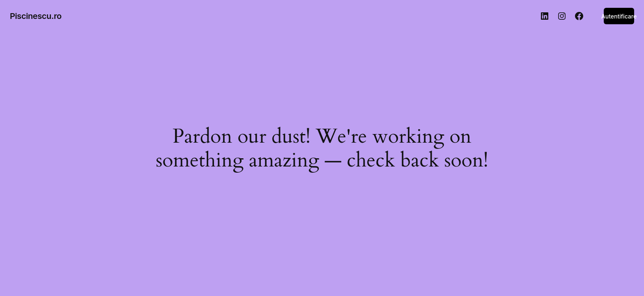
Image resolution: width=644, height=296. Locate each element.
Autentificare (619, 16)
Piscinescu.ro (36, 16)
